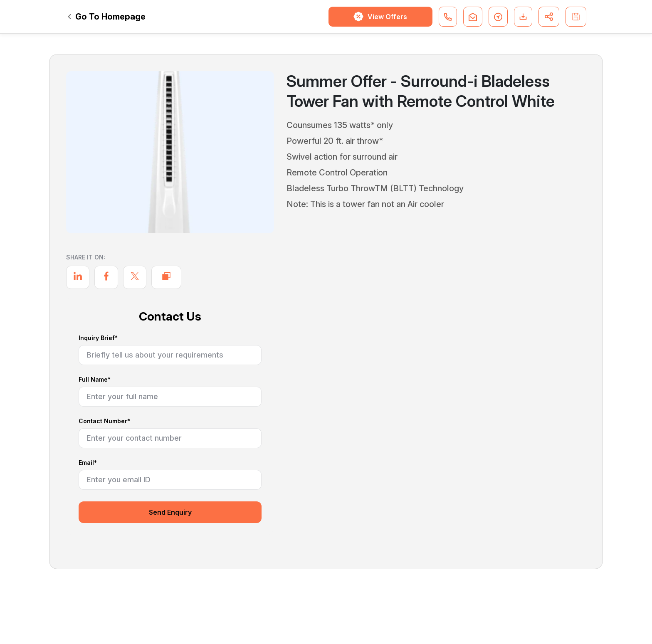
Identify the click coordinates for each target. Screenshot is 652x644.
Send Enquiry (170, 512)
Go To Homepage (107, 17)
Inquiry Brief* (98, 338)
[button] (448, 17)
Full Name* (95, 380)
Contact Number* (104, 421)
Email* (88, 463)
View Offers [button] (380, 17)
